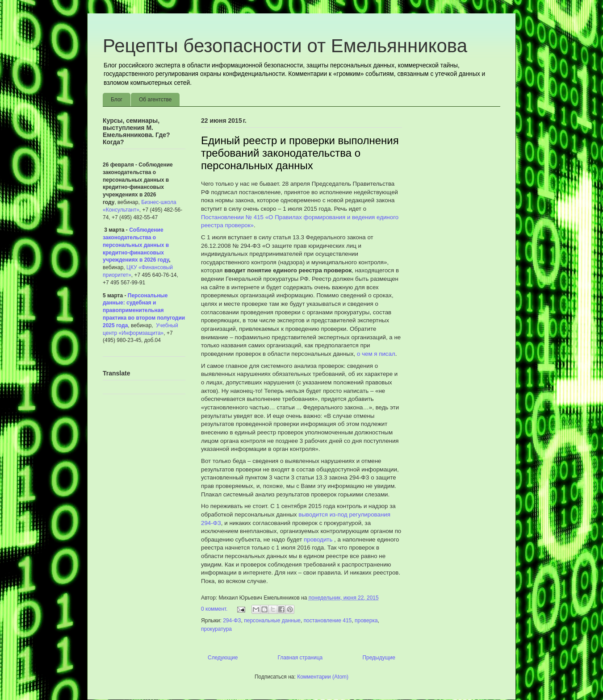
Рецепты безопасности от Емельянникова (285, 46)
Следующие (223, 658)
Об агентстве (155, 100)
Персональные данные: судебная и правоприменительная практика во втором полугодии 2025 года (144, 310)
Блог (117, 100)
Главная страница (300, 658)
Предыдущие (379, 658)
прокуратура (216, 629)
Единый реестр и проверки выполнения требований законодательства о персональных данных (300, 153)
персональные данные (272, 621)
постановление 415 (328, 621)
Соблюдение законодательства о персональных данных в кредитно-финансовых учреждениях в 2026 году (136, 245)
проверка (366, 621)
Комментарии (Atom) (323, 677)
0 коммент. (214, 609)
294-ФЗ (232, 621)
